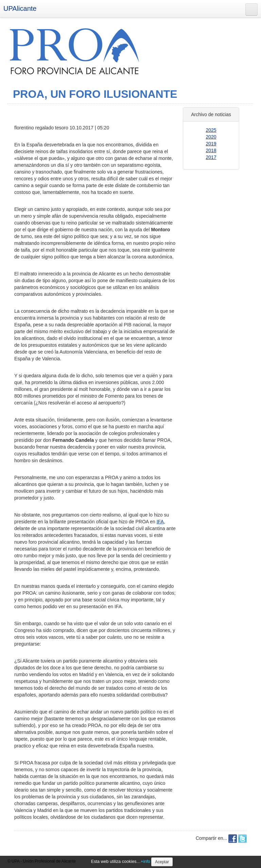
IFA (160, 522)
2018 (211, 150)
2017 (211, 157)
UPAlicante (20, 8)
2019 (211, 144)
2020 (211, 137)
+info (145, 862)
